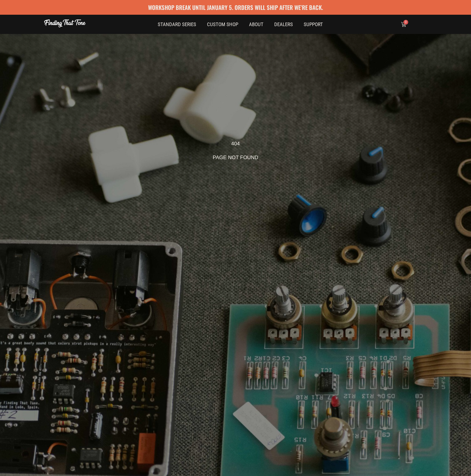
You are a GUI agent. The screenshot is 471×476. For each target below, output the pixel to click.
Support (313, 24)
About (256, 24)
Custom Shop (223, 24)
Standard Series (177, 24)
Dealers (284, 24)
